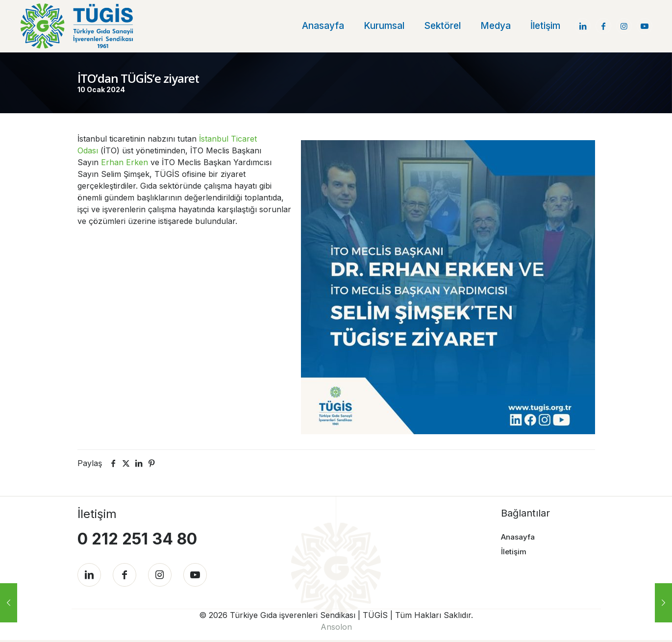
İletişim (514, 552)
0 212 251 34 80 (137, 538)
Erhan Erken (124, 162)
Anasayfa (518, 536)
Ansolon (336, 629)
